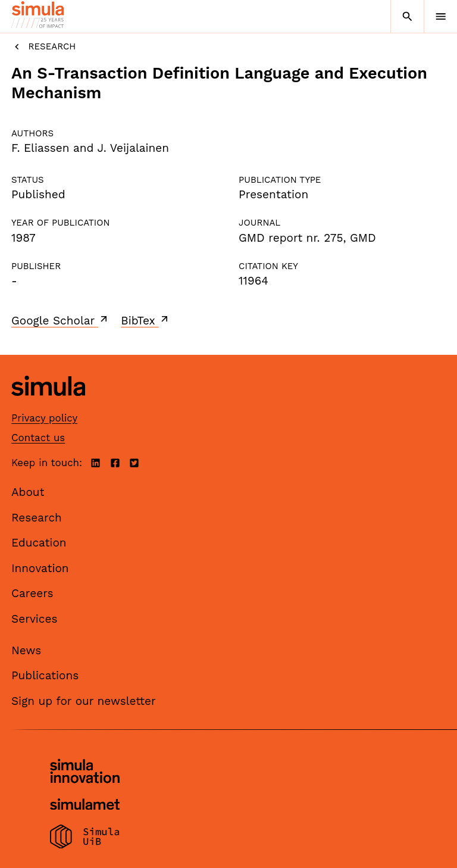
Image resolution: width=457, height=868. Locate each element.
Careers (32, 593)
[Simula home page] (48, 405)
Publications (45, 675)
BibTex (145, 320)
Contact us (38, 438)
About (28, 492)
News (26, 650)
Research (43, 47)
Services (34, 619)
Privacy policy (44, 418)
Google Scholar (60, 320)
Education (39, 543)
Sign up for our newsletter (84, 701)
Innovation (40, 568)
